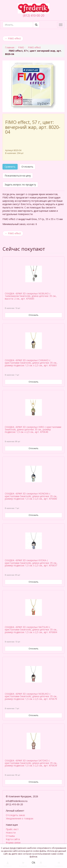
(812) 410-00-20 (34, 15)
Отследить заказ (15, 815)
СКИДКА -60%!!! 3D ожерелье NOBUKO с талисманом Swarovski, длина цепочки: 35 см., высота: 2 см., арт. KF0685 (31, 296)
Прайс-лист (12, 829)
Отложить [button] (27, 167)
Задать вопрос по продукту (20, 185)
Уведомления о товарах (20, 818)
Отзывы (10, 836)
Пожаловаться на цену (18, 176)
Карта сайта (13, 839)
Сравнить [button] (10, 167)
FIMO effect (13, 38)
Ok (33, 863)
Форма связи (13, 842)
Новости (11, 832)
